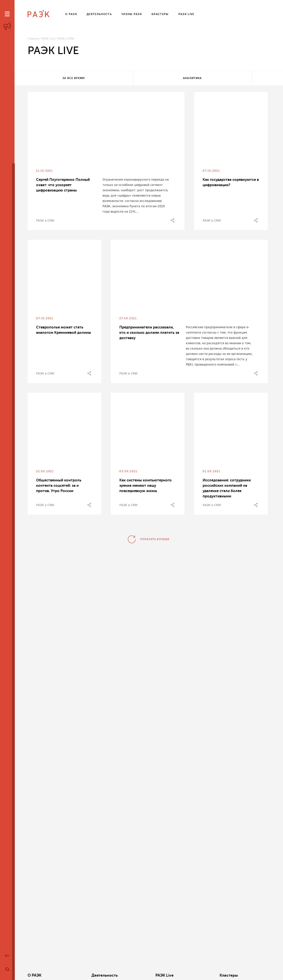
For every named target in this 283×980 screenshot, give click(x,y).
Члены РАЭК (244, 975)
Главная (33, 39)
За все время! (59, 78)
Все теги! (236, 78)
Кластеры (190, 975)
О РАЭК (34, 975)
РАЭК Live (48, 39)
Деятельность (92, 975)
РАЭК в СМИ (45, 221)
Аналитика (148, 78)
